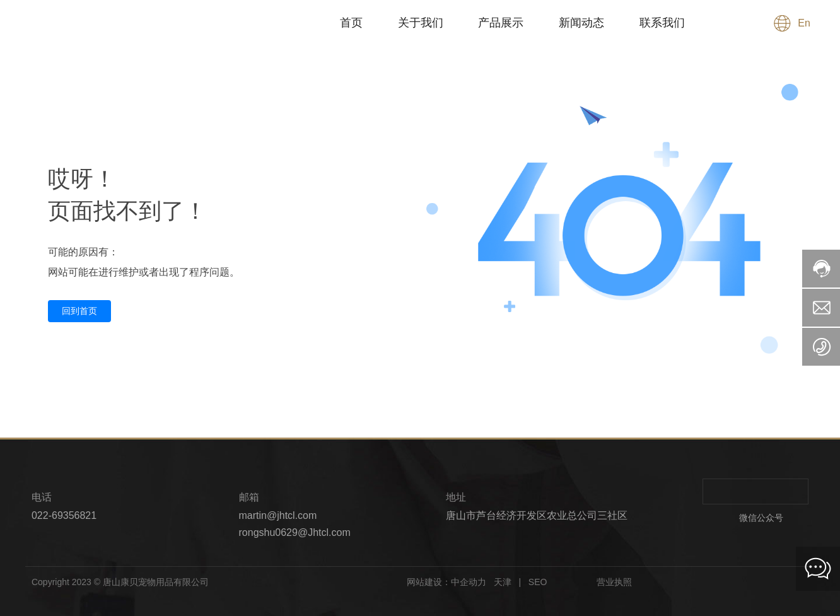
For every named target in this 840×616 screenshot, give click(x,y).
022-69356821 (64, 515)
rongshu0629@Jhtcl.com (295, 532)
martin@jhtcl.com (278, 515)
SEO (539, 582)
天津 (501, 582)
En (804, 24)
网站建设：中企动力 (446, 582)
